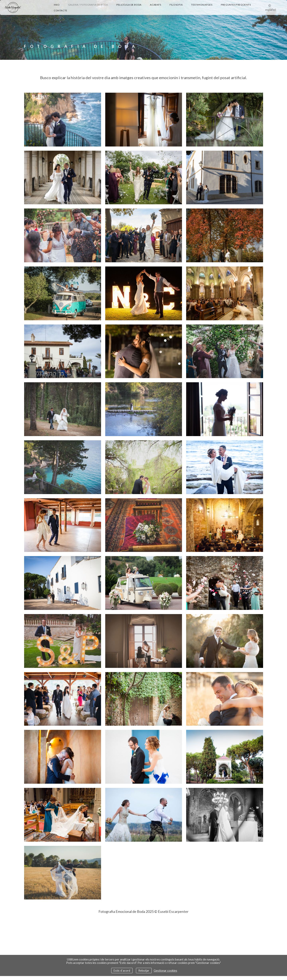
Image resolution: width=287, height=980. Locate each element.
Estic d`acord (122, 971)
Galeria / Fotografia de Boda (88, 5)
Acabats (155, 5)
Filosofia (176, 5)
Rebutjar (144, 971)
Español (271, 9)
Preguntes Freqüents (236, 5)
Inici (57, 5)
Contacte (61, 10)
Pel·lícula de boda (129, 5)
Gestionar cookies (165, 971)
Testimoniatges (202, 5)
